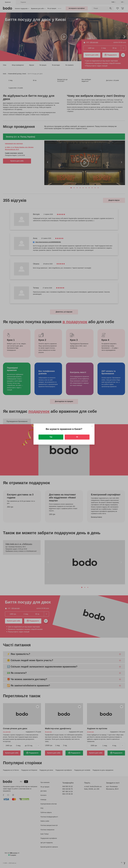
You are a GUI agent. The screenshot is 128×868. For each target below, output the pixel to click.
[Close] (92, 426)
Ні (77, 437)
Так (51, 437)
